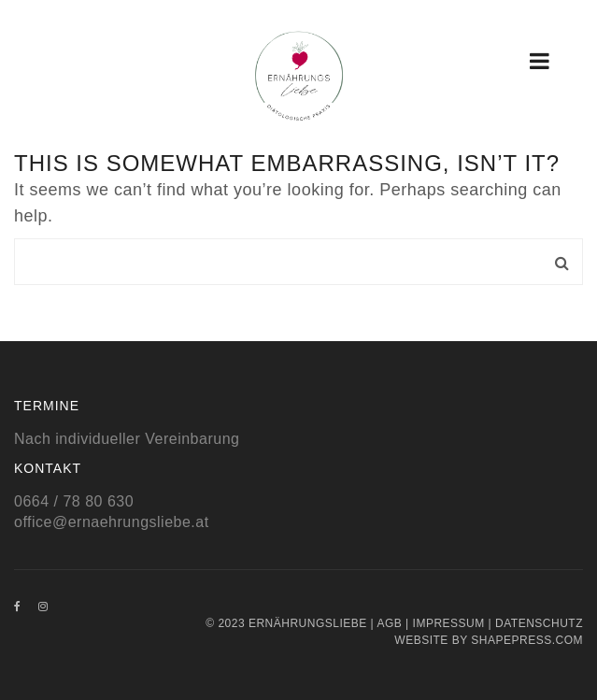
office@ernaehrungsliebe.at (112, 522)
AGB (389, 623)
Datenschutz (539, 623)
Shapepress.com (527, 640)
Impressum (449, 623)
